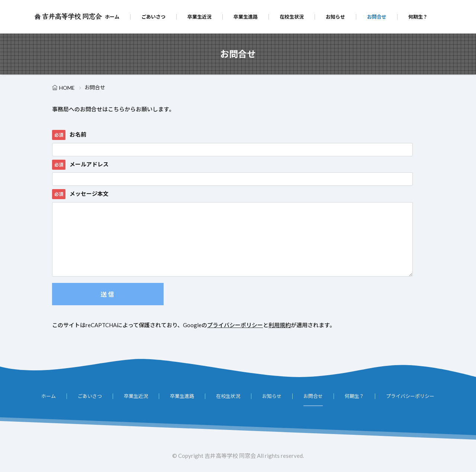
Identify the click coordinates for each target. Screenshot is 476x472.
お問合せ (377, 17)
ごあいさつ (153, 17)
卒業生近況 (200, 17)
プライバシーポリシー (235, 325)
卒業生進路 (246, 17)
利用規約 (280, 325)
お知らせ (335, 17)
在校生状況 (292, 17)
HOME (67, 88)
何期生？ (418, 17)
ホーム (112, 17)
